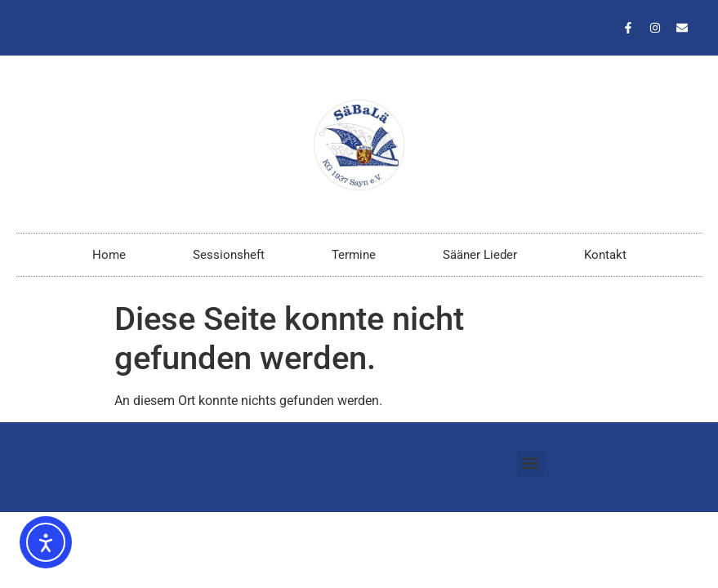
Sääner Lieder (480, 255)
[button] (531, 463)
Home (109, 255)
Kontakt (605, 255)
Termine (354, 255)
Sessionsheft (229, 255)
